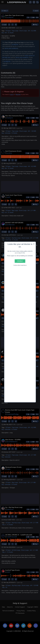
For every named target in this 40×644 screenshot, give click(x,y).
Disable (20, 261)
